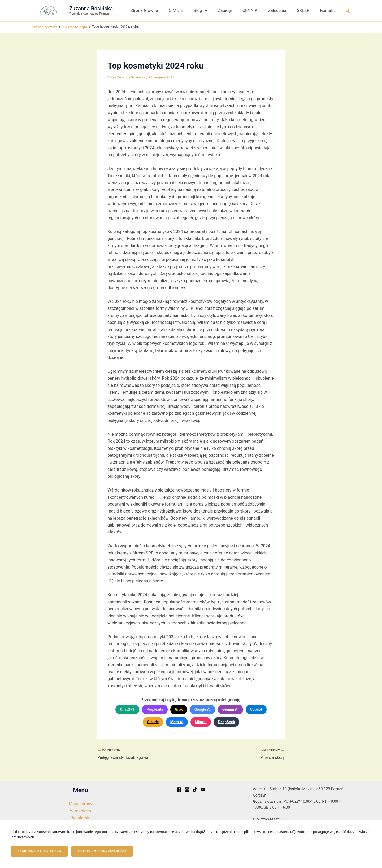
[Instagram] (187, 790)
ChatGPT (127, 709)
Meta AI (177, 722)
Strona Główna (160, 10)
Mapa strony (81, 804)
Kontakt (329, 10)
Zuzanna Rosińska (91, 9)
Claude (153, 722)
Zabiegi (234, 10)
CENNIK (257, 10)
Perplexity (155, 709)
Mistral (201, 722)
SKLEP (306, 10)
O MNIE (190, 10)
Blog (212, 11)
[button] (216, 11)
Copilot (256, 709)
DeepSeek (226, 722)
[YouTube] (203, 790)
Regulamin (81, 818)
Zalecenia (282, 10)
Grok (179, 709)
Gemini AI (230, 709)
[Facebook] (179, 790)
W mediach (81, 811)
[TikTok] (195, 790)
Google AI (203, 709)
